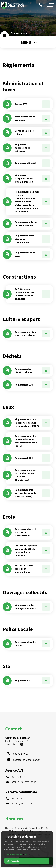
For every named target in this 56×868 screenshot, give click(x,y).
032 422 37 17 (21, 754)
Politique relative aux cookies (16, 854)
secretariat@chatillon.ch (27, 760)
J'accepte (13, 861)
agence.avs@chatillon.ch (24, 782)
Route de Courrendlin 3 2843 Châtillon (18, 741)
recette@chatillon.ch (22, 804)
